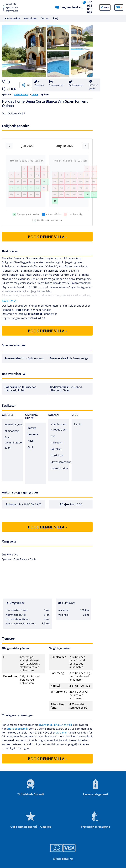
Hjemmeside (12, 18)
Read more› (9, 301)
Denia (35, 94)
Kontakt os (30, 18)
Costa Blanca (21, 94)
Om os (45, 18)
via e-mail (61, 733)
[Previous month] (9, 146)
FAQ (55, 18)
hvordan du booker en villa (56, 725)
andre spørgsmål (17, 729)
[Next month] (85, 146)
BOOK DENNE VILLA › (47, 237)
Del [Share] (26, 85)
